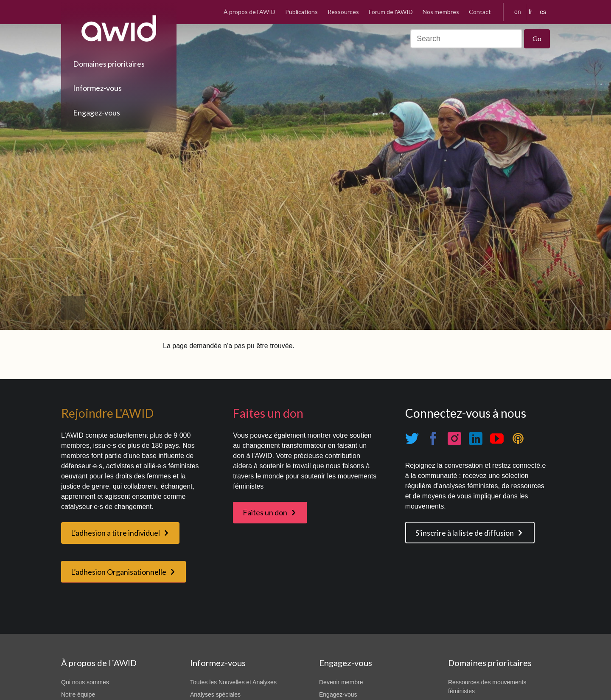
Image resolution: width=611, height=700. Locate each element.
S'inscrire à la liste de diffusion (465, 533)
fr (531, 12)
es (543, 12)
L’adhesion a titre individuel (115, 533)
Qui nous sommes (85, 682)
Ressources (343, 12)
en (518, 12)
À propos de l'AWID (249, 12)
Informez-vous (97, 88)
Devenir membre (341, 682)
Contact (480, 12)
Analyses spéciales (215, 694)
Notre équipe (78, 694)
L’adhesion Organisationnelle (119, 572)
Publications (301, 12)
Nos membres (441, 12)
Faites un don (265, 512)
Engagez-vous (97, 112)
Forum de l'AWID (391, 12)
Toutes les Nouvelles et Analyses (233, 682)
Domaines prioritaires (109, 64)
